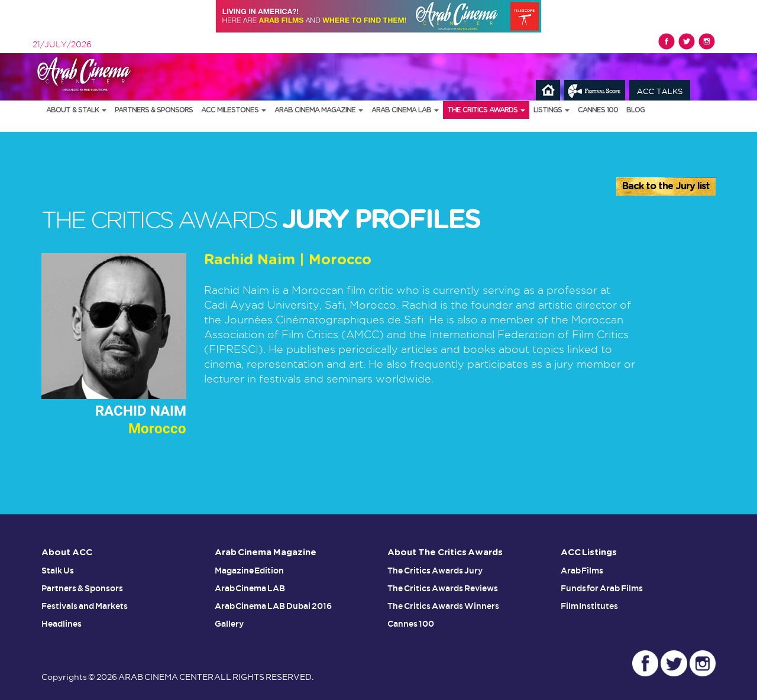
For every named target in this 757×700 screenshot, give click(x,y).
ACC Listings (589, 552)
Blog (635, 110)
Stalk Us (58, 571)
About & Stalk (76, 110)
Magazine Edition (250, 571)
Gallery (229, 624)
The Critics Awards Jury (435, 571)
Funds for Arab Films (602, 588)
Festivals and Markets (85, 606)
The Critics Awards (486, 110)
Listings (551, 110)
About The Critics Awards (445, 552)
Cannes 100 (598, 110)
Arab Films (582, 571)
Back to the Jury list (666, 186)
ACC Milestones (234, 110)
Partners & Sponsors (154, 110)
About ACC (67, 552)
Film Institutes (590, 606)
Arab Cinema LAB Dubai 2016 (274, 606)
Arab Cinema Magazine (319, 110)
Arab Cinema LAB (405, 110)
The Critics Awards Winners (443, 606)
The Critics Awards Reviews (443, 588)
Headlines (62, 624)
